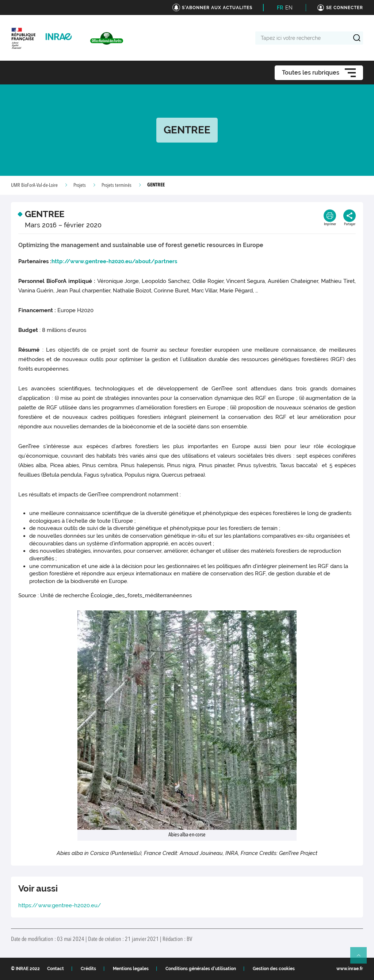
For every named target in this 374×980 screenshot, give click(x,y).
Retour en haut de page (362, 958)
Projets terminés (117, 185)
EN (289, 8)
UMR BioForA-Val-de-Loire (34, 185)
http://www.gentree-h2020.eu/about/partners (114, 261)
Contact (56, 969)
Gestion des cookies (274, 969)
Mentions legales (131, 969)
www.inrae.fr (350, 969)
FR (280, 8)
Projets (80, 185)
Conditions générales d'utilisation (201, 969)
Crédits (88, 969)
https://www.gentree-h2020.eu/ (60, 905)
